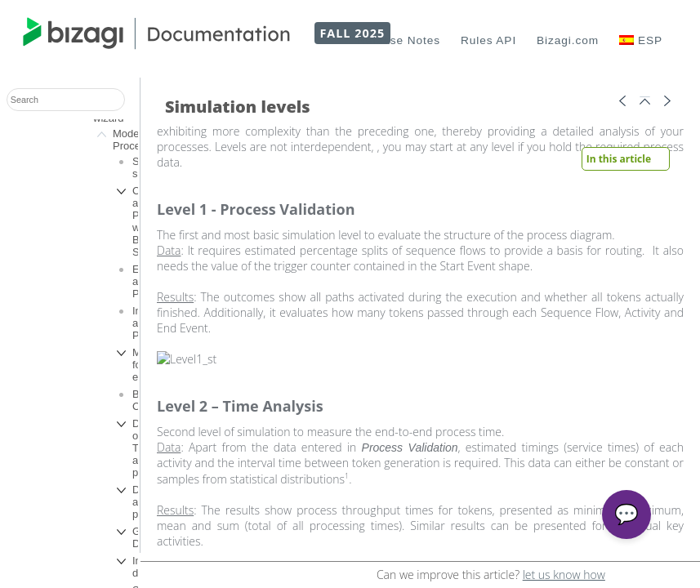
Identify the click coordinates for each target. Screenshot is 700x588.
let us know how (564, 575)
